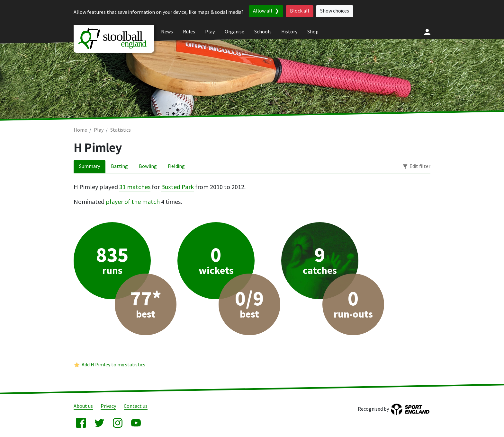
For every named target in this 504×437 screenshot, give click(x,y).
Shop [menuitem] (313, 32)
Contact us (136, 406)
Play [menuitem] (210, 32)
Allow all (263, 11)
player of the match (133, 202)
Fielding (176, 166)
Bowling (148, 166)
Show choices (335, 11)
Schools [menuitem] (263, 32)
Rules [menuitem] (189, 32)
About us (83, 406)
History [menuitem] (289, 32)
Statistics (121, 130)
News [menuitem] (167, 32)
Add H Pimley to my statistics (113, 365)
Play (99, 130)
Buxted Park (177, 187)
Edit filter (420, 166)
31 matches (135, 187)
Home (80, 130)
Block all (300, 11)
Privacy (108, 406)
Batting (119, 166)
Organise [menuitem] (234, 32)
